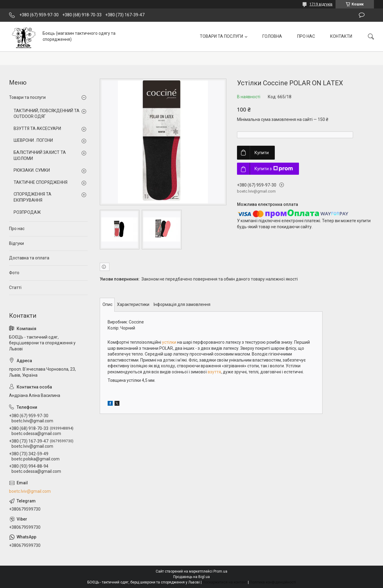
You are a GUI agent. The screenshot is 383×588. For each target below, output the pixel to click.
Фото (14, 273)
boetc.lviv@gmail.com (30, 491)
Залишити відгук (362, 15)
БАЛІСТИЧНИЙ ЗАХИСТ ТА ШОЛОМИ (40, 155)
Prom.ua (220, 571)
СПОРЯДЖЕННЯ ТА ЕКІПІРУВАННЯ (32, 197)
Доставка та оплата (29, 258)
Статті (15, 288)
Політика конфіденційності (273, 582)
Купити (262, 153)
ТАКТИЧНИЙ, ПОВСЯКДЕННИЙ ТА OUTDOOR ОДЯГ (47, 114)
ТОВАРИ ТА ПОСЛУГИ (221, 36)
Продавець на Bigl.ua (191, 577)
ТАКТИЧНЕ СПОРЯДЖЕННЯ (41, 182)
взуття (214, 372)
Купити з (274, 169)
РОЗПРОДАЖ (27, 212)
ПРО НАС (306, 36)
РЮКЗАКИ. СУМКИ (32, 170)
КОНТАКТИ (341, 36)
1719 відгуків (321, 4)
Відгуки (16, 243)
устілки (169, 342)
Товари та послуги (27, 97)
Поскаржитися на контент (225, 582)
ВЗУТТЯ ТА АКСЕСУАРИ (37, 128)
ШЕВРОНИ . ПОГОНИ (33, 140)
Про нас (17, 229)
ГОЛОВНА (272, 36)
